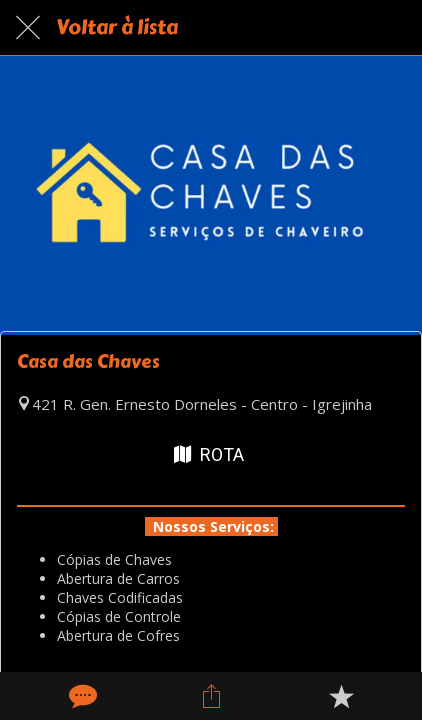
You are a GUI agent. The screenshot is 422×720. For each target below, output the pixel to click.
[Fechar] (28, 28)
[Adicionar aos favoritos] (341, 696)
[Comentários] (81, 696)
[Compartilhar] (211, 696)
